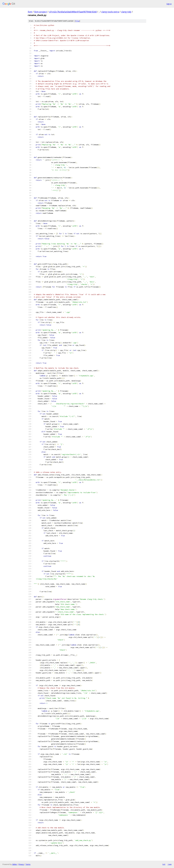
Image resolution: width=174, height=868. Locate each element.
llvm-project (41, 12)
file (77, 21)
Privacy (21, 864)
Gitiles (15, 864)
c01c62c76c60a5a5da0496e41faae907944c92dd (73, 12)
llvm (30, 12)
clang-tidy (126, 12)
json (170, 864)
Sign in (169, 4)
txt (164, 864)
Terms (28, 864)
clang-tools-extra (110, 12)
